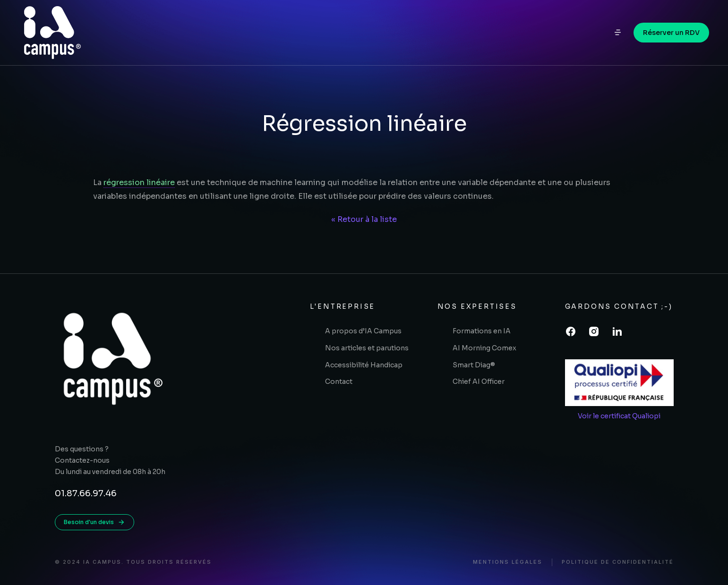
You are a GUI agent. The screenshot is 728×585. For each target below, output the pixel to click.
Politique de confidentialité (618, 562)
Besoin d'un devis (94, 522)
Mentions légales (508, 562)
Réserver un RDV (671, 35)
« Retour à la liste (364, 219)
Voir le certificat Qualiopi (619, 416)
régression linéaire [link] (139, 182)
